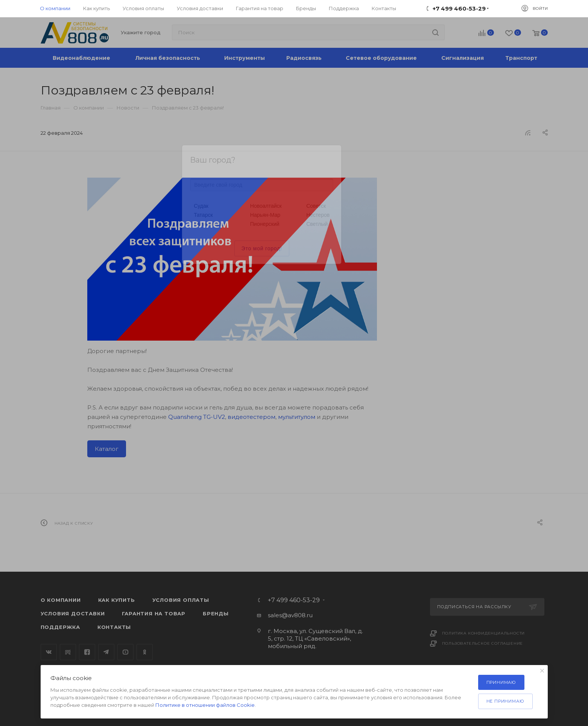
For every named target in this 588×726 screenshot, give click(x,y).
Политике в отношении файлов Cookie (205, 705)
